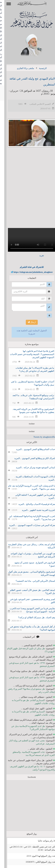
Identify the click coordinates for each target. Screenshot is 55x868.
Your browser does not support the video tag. (27, 240)
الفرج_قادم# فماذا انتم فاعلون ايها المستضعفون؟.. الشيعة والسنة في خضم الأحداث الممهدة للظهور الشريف (28, 354)
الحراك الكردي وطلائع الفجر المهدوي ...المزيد (31, 458)
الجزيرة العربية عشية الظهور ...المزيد (34, 510)
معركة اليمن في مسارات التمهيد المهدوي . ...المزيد (28, 525)
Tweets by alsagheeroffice (41, 437)
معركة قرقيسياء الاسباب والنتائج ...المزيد (33, 504)
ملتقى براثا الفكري (21, 68)
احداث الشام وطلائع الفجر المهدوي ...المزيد (32, 449)
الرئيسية (39, 68)
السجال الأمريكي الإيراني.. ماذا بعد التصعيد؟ (31, 581)
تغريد (37, 255)
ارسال (27, 322)
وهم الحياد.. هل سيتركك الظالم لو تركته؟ (33, 617)
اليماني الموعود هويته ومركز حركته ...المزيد (31, 467)
